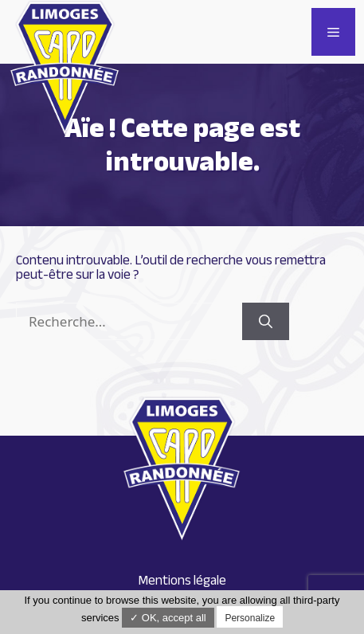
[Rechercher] (266, 322)
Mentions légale (182, 580)
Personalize (250, 618)
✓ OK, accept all (168, 618)
